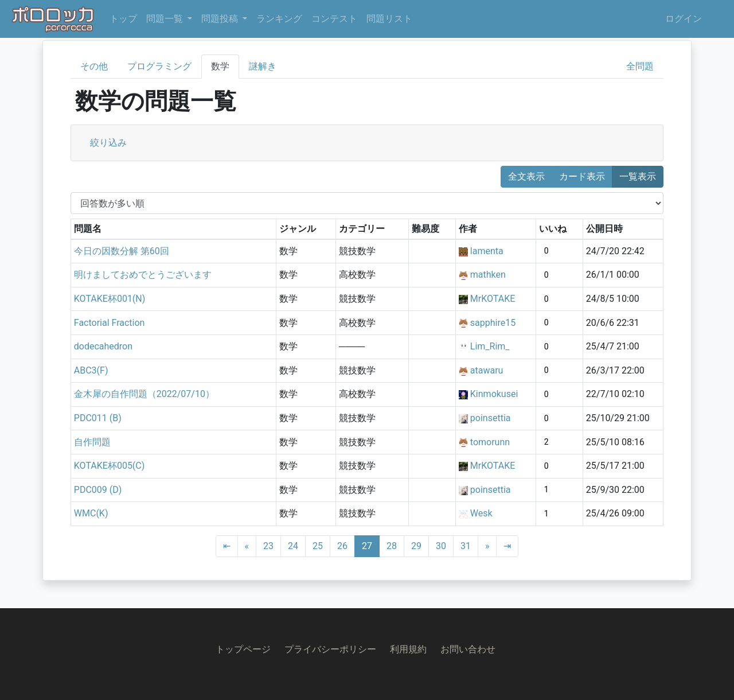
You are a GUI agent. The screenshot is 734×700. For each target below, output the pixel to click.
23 (268, 546)
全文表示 (526, 176)
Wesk (481, 513)
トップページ (243, 649)
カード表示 (582, 176)
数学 (220, 66)
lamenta (487, 251)
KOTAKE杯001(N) (110, 299)
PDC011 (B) (98, 418)
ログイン (684, 19)
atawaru (487, 370)
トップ (123, 19)
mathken (488, 275)
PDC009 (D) (98, 490)
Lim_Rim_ (490, 346)
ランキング (279, 19)
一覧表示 (638, 176)
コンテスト (334, 19)
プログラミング (159, 66)
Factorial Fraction (110, 323)
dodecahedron (103, 346)
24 (293, 546)
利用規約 (408, 649)
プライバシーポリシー (330, 649)
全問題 (640, 66)
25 (318, 546)
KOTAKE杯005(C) (110, 466)
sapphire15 (493, 323)
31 (466, 546)
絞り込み (108, 143)
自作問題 (92, 442)
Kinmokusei (494, 394)
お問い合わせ (468, 649)
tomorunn (490, 442)
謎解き (263, 66)
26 (342, 546)
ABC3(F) (91, 370)
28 (392, 546)
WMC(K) (91, 513)
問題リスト (389, 19)
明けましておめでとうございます (143, 275)
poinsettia (491, 418)
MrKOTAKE (493, 299)
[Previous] (247, 546)
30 (441, 546)
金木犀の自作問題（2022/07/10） (144, 394)
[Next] (487, 546)
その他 (94, 66)
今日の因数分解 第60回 (122, 251)
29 (416, 546)
